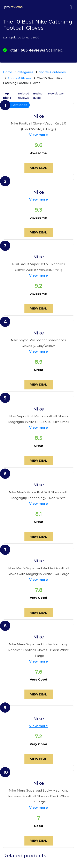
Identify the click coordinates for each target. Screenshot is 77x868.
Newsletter (56, 93)
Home (8, 72)
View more (38, 135)
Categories (25, 72)
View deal (39, 168)
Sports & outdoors (52, 72)
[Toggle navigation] (71, 7)
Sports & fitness (20, 78)
